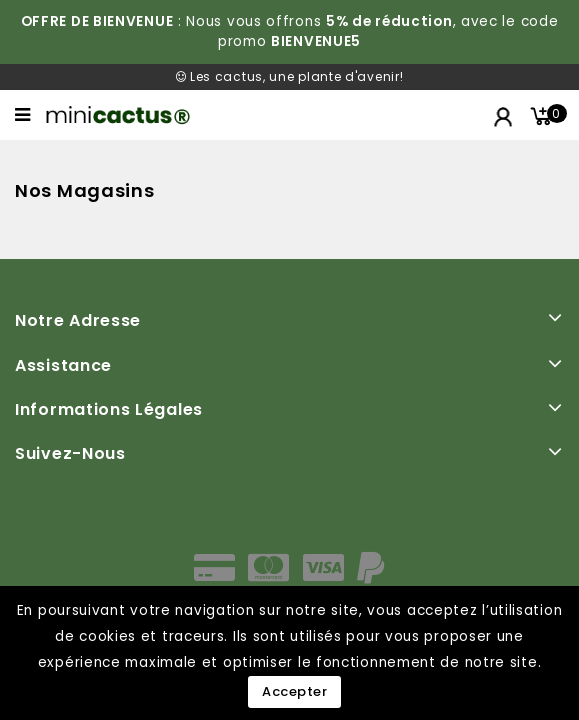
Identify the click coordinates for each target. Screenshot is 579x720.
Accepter (294, 691)
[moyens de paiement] (289, 574)
